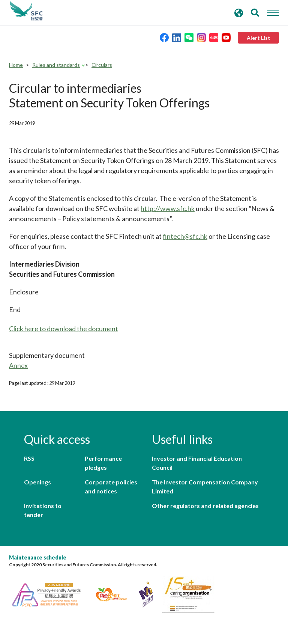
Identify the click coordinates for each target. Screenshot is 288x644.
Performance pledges (103, 463)
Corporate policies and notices (111, 486)
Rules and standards (56, 65)
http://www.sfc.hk (168, 208)
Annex (18, 365)
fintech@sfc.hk (185, 236)
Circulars (102, 65)
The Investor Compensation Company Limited (205, 486)
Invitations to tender (43, 510)
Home (16, 65)
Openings (37, 482)
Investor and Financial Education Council (197, 463)
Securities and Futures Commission (26, 11)
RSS (29, 458)
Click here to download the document (64, 329)
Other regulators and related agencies (205, 506)
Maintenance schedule (38, 557)
